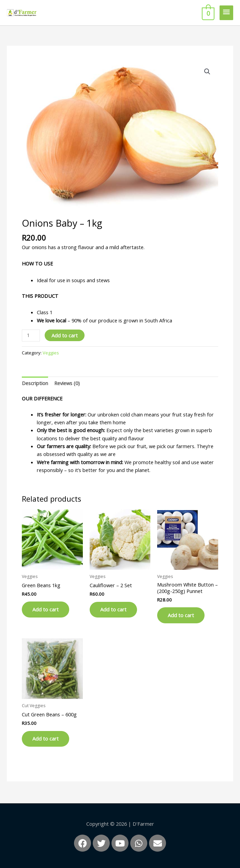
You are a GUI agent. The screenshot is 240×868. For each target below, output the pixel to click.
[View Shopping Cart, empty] (207, 13)
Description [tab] (35, 383)
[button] (207, 72)
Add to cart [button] (47, 610)
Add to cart (65, 335)
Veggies (51, 353)
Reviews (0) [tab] (67, 383)
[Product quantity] (31, 336)
